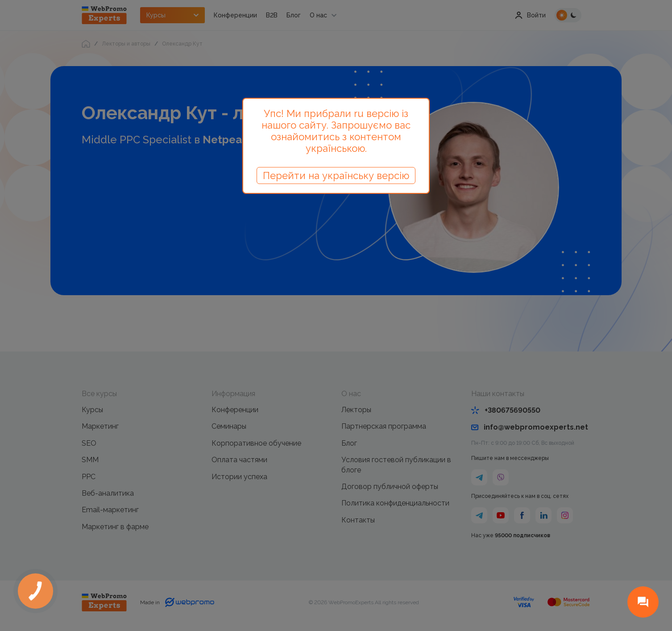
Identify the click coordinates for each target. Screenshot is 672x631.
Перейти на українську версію (336, 176)
